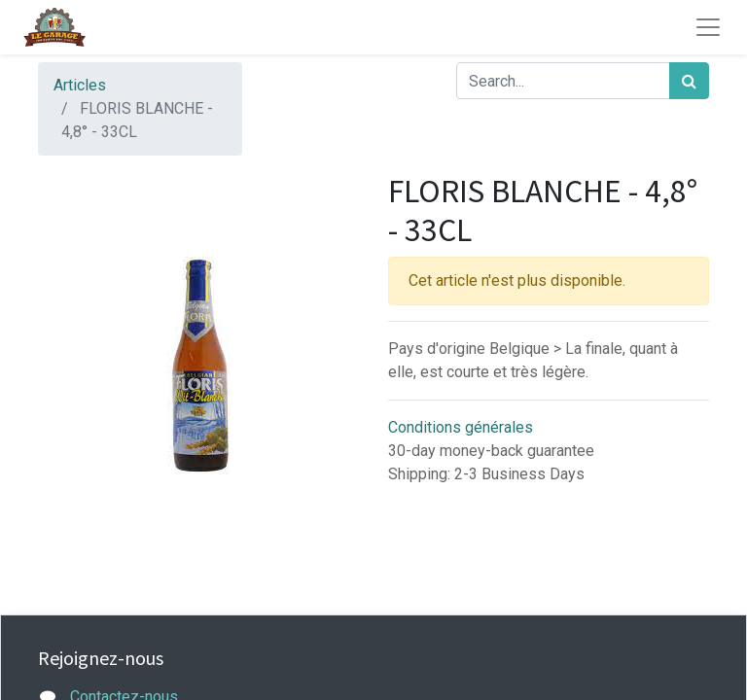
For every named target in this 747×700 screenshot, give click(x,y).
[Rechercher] (689, 81)
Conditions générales (461, 427)
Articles (80, 85)
